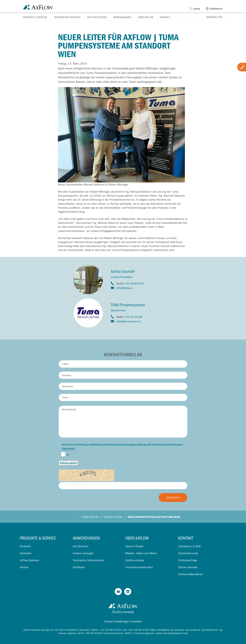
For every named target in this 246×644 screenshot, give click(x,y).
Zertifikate (79, 567)
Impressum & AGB (189, 546)
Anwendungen (122, 17)
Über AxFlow (145, 17)
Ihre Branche (81, 546)
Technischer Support (67, 17)
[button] (216, 6)
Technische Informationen (88, 560)
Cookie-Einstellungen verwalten (123, 621)
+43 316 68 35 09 (134, 283)
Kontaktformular (188, 553)
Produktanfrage (188, 560)
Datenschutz (68, 448)
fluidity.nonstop (135, 560)
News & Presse (134, 546)
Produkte (25, 546)
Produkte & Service (35, 17)
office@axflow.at (124, 288)
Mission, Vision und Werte (141, 553)
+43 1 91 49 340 (133, 317)
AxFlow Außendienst (190, 574)
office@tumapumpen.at (128, 321)
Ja (65, 454)
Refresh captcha (68, 463)
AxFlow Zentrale (188, 567)
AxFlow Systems (97, 17)
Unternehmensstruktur (139, 567)
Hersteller (26, 553)
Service (24, 567)
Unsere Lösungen (83, 553)
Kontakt (165, 17)
